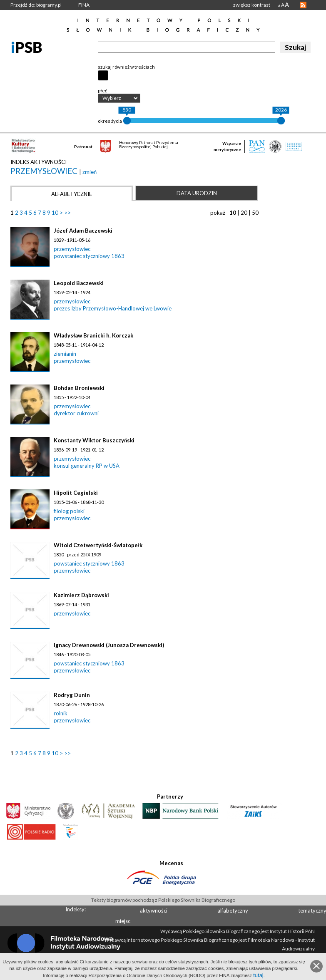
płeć (102, 91)
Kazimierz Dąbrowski (81, 595)
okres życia (110, 121)
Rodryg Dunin (72, 695)
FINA (84, 5)
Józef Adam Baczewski (83, 231)
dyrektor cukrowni (76, 413)
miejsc (123, 921)
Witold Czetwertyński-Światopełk (98, 545)
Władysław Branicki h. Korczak (93, 335)
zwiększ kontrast (252, 5)
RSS (303, 5)
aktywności (154, 911)
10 (55, 213)
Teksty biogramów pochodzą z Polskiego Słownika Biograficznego (163, 900)
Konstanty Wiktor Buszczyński (94, 440)
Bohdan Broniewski (79, 388)
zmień (90, 172)
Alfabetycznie (72, 194)
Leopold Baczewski (79, 283)
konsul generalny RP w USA (87, 466)
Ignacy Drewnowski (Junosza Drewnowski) (109, 645)
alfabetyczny (233, 911)
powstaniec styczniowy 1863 (89, 256)
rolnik (61, 713)
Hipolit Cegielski (76, 493)
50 (255, 213)
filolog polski (69, 511)
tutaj (258, 975)
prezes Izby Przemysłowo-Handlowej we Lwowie (113, 308)
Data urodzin (197, 193)
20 (244, 213)
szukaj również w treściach (126, 67)
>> (67, 213)
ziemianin (65, 354)
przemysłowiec (45, 171)
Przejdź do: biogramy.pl (36, 5)
